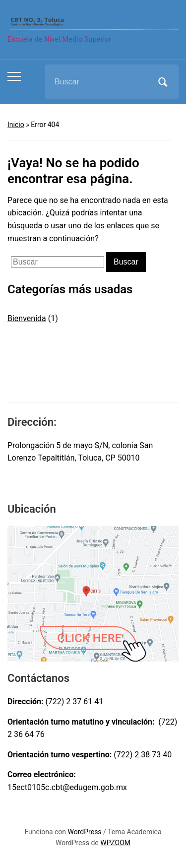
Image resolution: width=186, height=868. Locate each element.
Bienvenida (27, 318)
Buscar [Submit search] (163, 82)
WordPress (85, 832)
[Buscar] (99, 82)
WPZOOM (115, 843)
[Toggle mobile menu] (14, 76)
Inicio (16, 125)
